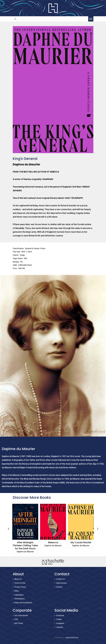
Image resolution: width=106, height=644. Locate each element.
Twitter (59, 619)
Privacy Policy (20, 587)
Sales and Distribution (23, 603)
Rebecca (53, 542)
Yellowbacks (19, 599)
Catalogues (19, 595)
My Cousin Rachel (81, 542)
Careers (59, 587)
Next (98, 529)
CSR (16, 619)
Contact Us (60, 579)
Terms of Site (20, 583)
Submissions (61, 583)
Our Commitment (21, 616)
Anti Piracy (19, 623)
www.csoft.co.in (72, 638)
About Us (18, 579)
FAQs (17, 591)
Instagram (60, 623)
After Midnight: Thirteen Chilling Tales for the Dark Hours (25, 545)
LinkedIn (60, 627)
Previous (8, 529)
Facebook (60, 616)
